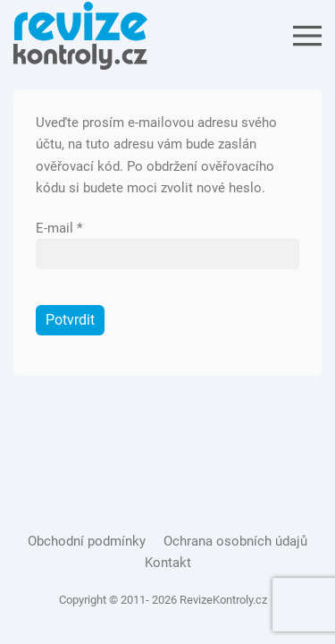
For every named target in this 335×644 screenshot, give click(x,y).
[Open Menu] (307, 36)
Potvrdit (70, 320)
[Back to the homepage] (80, 36)
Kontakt (168, 563)
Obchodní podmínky (87, 541)
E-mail (59, 228)
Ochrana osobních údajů (235, 541)
